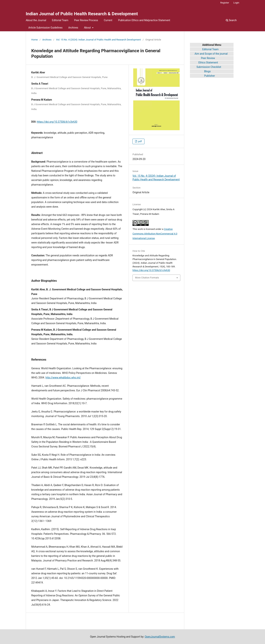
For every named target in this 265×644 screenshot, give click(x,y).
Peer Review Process (86, 20)
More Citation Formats (147, 278)
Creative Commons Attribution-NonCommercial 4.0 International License (155, 234)
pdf (140, 141)
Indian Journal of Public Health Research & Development (82, 14)
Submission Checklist (209, 67)
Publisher (209, 76)
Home (35, 40)
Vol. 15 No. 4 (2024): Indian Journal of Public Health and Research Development (99, 40)
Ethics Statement (204, 63)
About (88, 28)
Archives (73, 28)
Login (236, 3)
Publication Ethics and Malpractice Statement (144, 20)
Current (108, 20)
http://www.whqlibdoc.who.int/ (63, 378)
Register (225, 3)
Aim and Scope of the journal (211, 54)
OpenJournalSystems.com (160, 637)
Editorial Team (60, 20)
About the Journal (36, 20)
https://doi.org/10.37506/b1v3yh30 (57, 122)
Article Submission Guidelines (45, 28)
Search (231, 20)
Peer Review (208, 58)
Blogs (207, 71)
